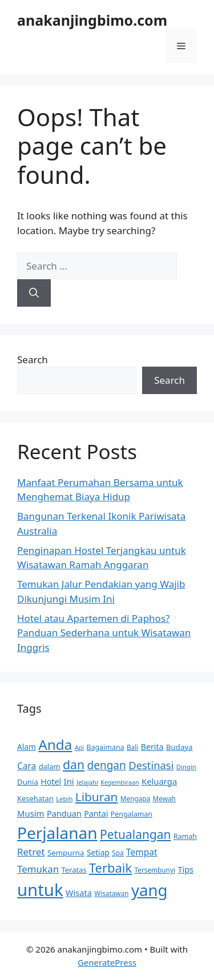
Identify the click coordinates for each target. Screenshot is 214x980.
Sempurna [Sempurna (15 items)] (66, 853)
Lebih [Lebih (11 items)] (64, 799)
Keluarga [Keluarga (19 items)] (159, 781)
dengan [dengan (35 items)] (107, 765)
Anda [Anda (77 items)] (55, 744)
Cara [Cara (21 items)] (27, 766)
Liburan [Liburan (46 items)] (97, 797)
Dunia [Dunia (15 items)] (28, 782)
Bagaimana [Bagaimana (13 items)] (105, 747)
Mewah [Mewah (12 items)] (164, 798)
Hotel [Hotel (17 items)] (51, 782)
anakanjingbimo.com (92, 20)
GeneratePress (107, 962)
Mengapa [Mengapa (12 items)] (135, 798)
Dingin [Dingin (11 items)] (186, 767)
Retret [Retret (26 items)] (31, 852)
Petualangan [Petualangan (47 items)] (135, 834)
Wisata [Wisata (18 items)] (79, 893)
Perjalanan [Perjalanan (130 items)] (57, 833)
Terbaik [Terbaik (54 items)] (110, 868)
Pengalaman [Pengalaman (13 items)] (132, 814)
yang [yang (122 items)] (149, 890)
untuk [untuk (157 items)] (40, 890)
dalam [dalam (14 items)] (50, 766)
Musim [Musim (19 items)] (31, 813)
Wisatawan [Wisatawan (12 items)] (111, 893)
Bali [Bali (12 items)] (132, 747)
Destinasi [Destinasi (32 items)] (151, 765)
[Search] (34, 293)
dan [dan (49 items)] (74, 764)
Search (33, 360)
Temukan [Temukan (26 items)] (38, 869)
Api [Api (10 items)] (79, 748)
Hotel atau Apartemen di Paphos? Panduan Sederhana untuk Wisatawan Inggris (104, 633)
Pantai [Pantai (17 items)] (96, 814)
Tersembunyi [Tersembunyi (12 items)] (155, 870)
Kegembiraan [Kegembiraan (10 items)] (120, 782)
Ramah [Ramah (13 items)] (185, 836)
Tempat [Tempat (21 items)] (142, 852)
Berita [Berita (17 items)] (152, 747)
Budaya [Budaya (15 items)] (179, 747)
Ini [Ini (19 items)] (69, 781)
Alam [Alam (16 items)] (27, 747)
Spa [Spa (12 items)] (118, 853)
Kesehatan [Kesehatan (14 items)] (35, 798)
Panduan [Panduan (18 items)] (64, 813)
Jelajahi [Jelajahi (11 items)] (87, 782)
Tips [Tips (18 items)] (185, 869)
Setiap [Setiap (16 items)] (98, 852)
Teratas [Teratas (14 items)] (74, 870)
